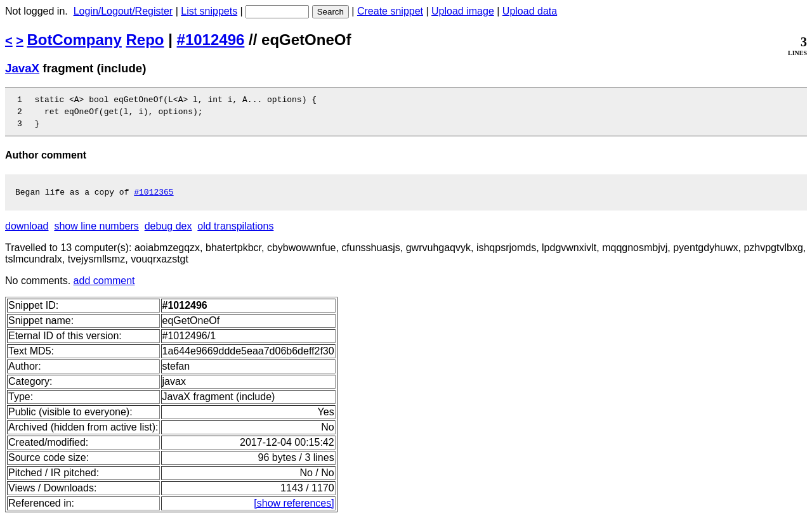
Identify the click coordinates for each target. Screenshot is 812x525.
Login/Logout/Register (123, 11)
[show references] (294, 511)
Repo (145, 40)
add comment (104, 288)
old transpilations (235, 234)
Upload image (463, 11)
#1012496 (211, 40)
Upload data (530, 11)
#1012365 (154, 199)
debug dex (168, 234)
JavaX (22, 68)
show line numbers (96, 234)
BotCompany (75, 40)
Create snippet (390, 11)
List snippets (209, 11)
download (27, 234)
